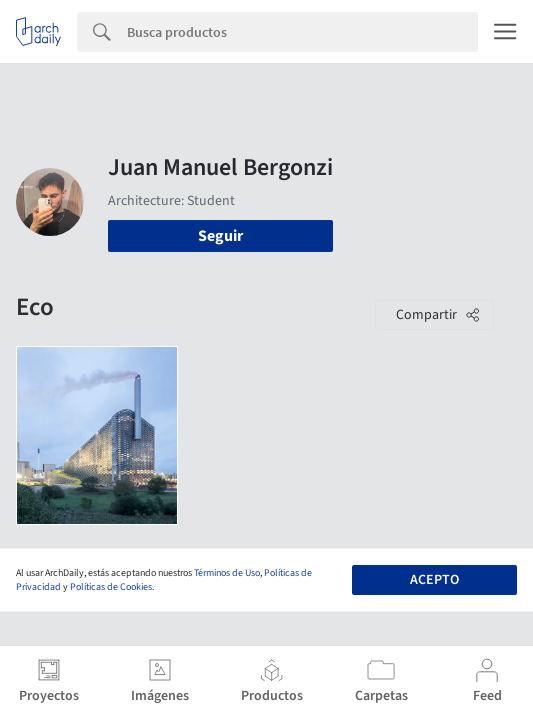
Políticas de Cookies (111, 587)
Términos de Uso (227, 573)
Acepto (434, 580)
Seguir (220, 236)
